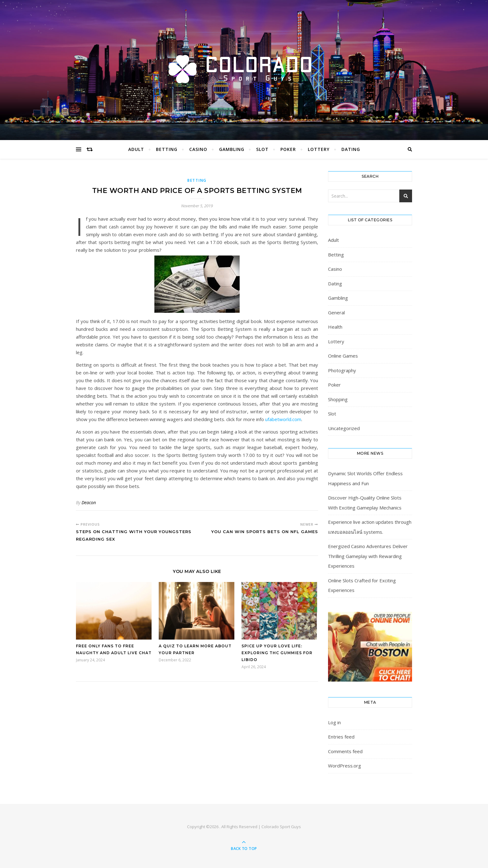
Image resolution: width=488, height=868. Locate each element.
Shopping (338, 399)
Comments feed (345, 751)
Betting (167, 149)
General (336, 312)
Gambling (232, 149)
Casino (198, 149)
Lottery (319, 149)
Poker (288, 149)
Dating (351, 149)
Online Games (343, 356)
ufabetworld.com (283, 419)
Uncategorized (344, 428)
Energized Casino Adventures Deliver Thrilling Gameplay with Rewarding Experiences (368, 556)
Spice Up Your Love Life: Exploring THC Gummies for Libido (277, 653)
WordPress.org (345, 766)
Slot (262, 149)
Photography (342, 370)
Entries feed (341, 737)
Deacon (89, 502)
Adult (136, 149)
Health (335, 327)
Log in (334, 722)
